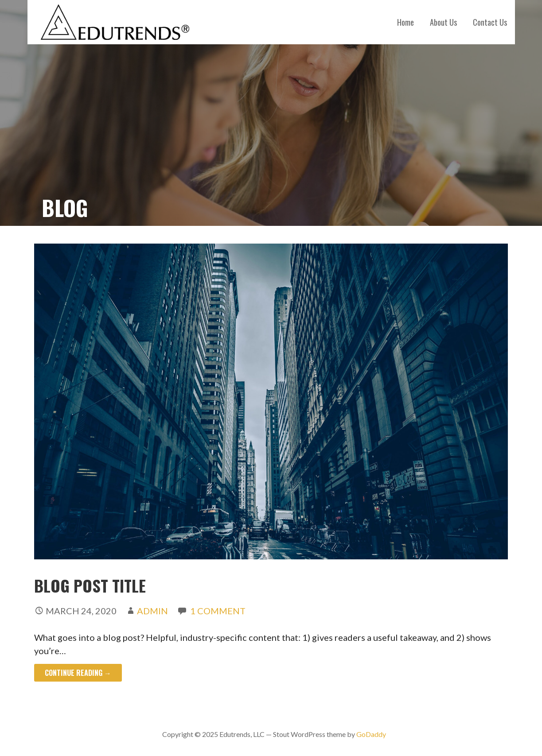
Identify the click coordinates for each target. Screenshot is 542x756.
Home (406, 22)
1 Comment (218, 611)
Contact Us (490, 22)
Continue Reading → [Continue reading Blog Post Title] (78, 673)
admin (152, 611)
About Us (443, 22)
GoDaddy (371, 734)
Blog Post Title (90, 585)
